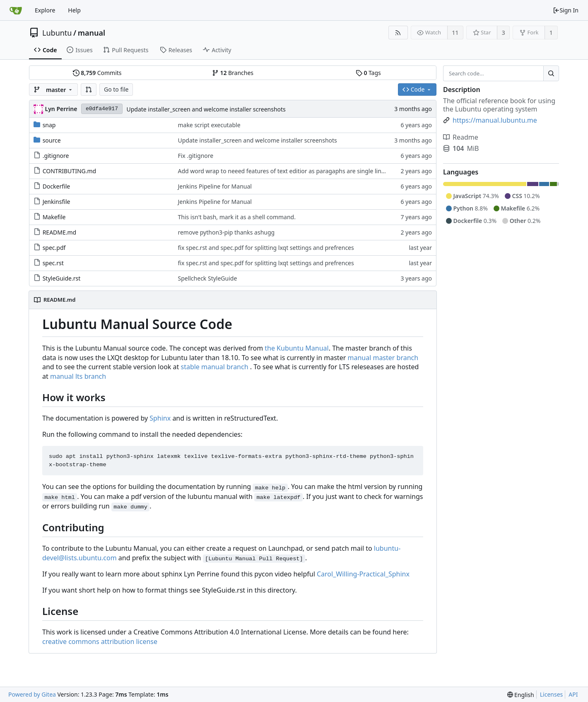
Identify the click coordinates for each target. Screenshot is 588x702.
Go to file (116, 89)
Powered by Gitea (32, 694)
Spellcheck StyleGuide (207, 278)
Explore (45, 10)
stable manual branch (214, 367)
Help (74, 10)
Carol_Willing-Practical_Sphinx (363, 574)
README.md (60, 232)
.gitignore (56, 156)
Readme (461, 137)
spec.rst (53, 263)
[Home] (16, 10)
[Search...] (551, 73)
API (573, 694)
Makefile (54, 217)
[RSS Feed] (398, 33)
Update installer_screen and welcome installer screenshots (206, 109)
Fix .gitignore (195, 156)
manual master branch (383, 358)
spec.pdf (54, 248)
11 (455, 33)
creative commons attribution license (100, 641)
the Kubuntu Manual (296, 348)
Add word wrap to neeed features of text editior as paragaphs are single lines (282, 171)
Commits (97, 73)
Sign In (566, 10)
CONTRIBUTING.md (70, 171)
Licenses (552, 694)
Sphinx (160, 418)
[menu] (521, 695)
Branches (233, 73)
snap (49, 125)
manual (92, 33)
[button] (89, 90)
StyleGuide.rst (62, 278)
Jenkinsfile (57, 202)
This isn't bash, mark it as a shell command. (236, 217)
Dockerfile (57, 186)
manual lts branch (78, 376)
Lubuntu (57, 33)
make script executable (209, 125)
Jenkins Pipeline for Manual (215, 186)
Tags (368, 73)
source (52, 140)
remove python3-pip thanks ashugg (226, 232)
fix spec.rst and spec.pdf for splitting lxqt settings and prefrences (266, 248)
